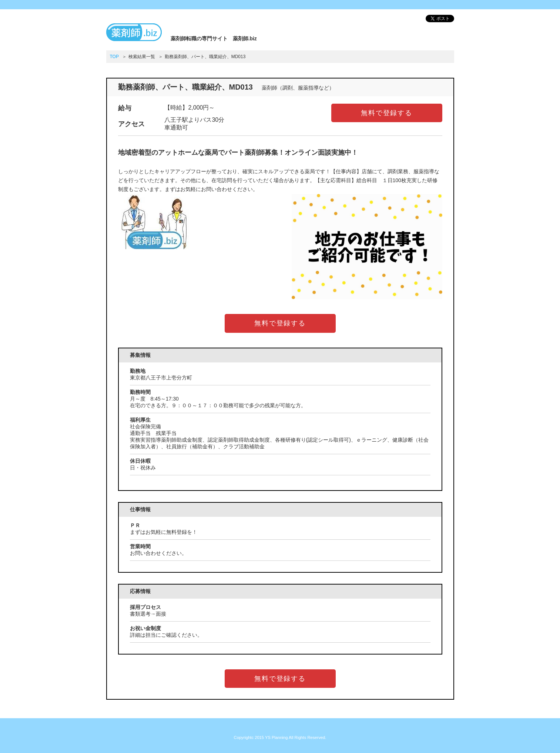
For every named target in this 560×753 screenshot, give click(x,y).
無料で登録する (387, 113)
